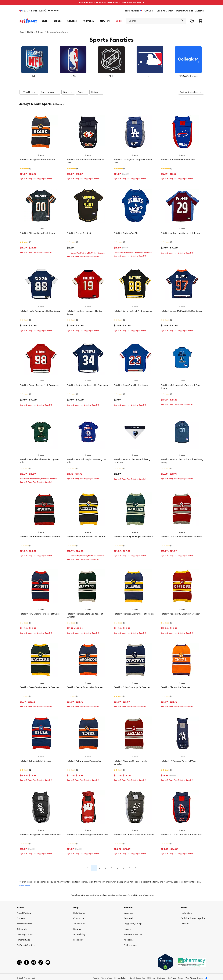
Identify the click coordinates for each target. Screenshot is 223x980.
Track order (79, 924)
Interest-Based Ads (137, 978)
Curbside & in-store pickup (193, 918)
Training (127, 929)
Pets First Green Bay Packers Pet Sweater (39, 687)
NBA (75, 76)
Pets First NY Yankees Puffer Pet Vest (178, 761)
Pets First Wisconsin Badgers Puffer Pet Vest (87, 835)
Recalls (96, 978)
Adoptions (129, 940)
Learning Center (165, 11)
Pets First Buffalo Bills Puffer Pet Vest (178, 159)
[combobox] (156, 21)
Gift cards (22, 929)
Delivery (185, 924)
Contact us (79, 918)
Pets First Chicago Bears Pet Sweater (37, 159)
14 (129, 868)
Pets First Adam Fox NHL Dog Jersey (131, 385)
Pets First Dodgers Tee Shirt (127, 233)
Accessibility (79, 934)
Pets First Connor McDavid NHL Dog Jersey (181, 311)
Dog (22, 32)
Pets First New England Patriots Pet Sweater (41, 614)
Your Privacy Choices (196, 978)
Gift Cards (149, 11)
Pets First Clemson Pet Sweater (175, 687)
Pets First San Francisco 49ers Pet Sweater (40, 537)
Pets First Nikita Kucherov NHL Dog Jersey (40, 311)
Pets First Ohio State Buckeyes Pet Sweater (181, 537)
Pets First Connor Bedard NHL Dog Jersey (40, 385)
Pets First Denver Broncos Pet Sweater (85, 687)
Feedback (78, 940)
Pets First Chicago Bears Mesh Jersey (37, 233)
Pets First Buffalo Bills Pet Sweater (36, 761)
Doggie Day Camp (133, 924)
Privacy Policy (120, 978)
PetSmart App (24, 940)
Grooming (128, 913)
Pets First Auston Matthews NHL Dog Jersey (88, 385)
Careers (21, 918)
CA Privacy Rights (175, 978)
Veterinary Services (133, 934)
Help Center (79, 913)
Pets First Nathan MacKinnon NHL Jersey (180, 233)
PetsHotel (128, 918)
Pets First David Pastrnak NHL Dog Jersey (134, 311)
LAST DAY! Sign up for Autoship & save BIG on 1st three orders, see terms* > (112, 2)
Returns (77, 929)
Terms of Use (107, 978)
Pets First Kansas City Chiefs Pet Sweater (180, 614)
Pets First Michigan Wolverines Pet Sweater (134, 614)
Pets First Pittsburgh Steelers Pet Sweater (86, 537)
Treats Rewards (133, 11)
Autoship (200, 11)
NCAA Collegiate (185, 76)
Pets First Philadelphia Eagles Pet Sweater (134, 537)
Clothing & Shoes (35, 32)
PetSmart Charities (184, 11)
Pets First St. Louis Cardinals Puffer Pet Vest (181, 835)
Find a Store (186, 913)
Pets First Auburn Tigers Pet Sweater (84, 761)
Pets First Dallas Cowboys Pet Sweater (132, 687)
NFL (38, 76)
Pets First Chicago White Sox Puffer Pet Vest (40, 835)
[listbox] (112, 62)
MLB (148, 76)
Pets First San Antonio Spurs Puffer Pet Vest (134, 835)
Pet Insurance (130, 945)
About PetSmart (25, 913)
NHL (112, 76)
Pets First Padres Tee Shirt (79, 233)
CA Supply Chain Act (156, 978)
